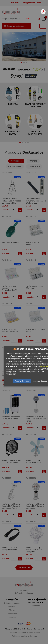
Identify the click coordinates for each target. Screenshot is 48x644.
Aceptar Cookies (22, 381)
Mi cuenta (43, 12)
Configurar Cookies (40, 381)
